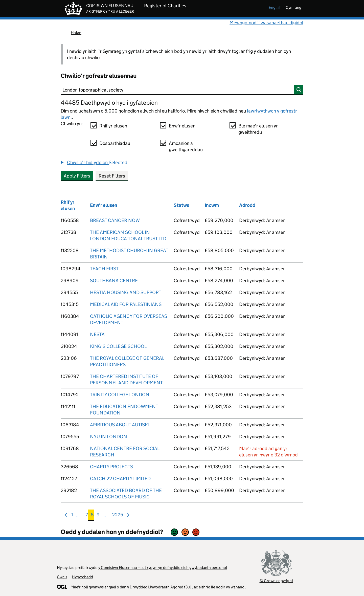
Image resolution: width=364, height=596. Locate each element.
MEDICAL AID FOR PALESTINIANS (126, 304)
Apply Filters (77, 176)
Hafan (76, 33)
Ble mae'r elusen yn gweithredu (258, 129)
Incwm (212, 205)
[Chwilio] (182, 90)
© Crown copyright (276, 581)
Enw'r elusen (182, 126)
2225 (118, 516)
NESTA (97, 334)
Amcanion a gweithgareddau (186, 146)
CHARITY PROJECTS (111, 467)
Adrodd (247, 205)
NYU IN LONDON (109, 437)
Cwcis (62, 577)
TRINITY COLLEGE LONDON (120, 395)
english (275, 7)
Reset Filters (112, 176)
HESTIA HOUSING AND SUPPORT (126, 292)
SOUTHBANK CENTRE (114, 281)
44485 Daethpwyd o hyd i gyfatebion (109, 103)
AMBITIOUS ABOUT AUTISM (119, 425)
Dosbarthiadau (115, 143)
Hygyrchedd (82, 577)
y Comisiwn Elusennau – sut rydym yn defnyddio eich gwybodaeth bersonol (163, 568)
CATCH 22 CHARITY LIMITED (120, 479)
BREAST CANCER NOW (115, 220)
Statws (181, 205)
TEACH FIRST (104, 269)
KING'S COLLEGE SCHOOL (118, 346)
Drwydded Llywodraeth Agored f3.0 (161, 587)
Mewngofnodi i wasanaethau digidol (266, 23)
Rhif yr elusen (113, 126)
